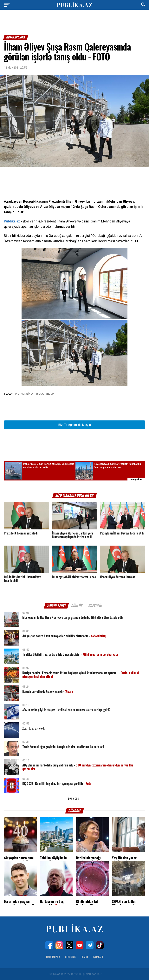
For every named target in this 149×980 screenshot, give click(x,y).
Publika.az (12, 221)
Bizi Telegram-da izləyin (74, 425)
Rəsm (51, 394)
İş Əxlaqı (98, 957)
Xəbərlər (70, 957)
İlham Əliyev (25, 394)
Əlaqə (84, 957)
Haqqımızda (53, 957)
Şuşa (40, 394)
